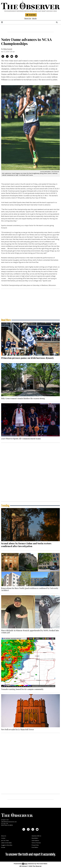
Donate (3, 847)
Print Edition (35, 847)
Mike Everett (8, 49)
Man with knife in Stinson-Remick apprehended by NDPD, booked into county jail (30, 631)
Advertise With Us (36, 836)
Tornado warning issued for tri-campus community (22, 689)
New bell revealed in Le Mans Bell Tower (17, 729)
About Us (4, 836)
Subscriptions (35, 840)
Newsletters (35, 838)
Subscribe (34, 18)
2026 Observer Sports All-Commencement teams (21, 439)
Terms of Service (36, 843)
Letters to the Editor (6, 843)
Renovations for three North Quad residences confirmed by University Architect (30, 589)
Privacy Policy (35, 845)
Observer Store (28, 18)
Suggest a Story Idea (7, 845)
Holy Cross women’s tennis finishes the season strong (23, 398)
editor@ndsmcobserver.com (9, 822)
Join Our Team (5, 840)
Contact (3, 838)
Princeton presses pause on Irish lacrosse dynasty (28, 358)
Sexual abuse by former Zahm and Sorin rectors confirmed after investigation (26, 545)
